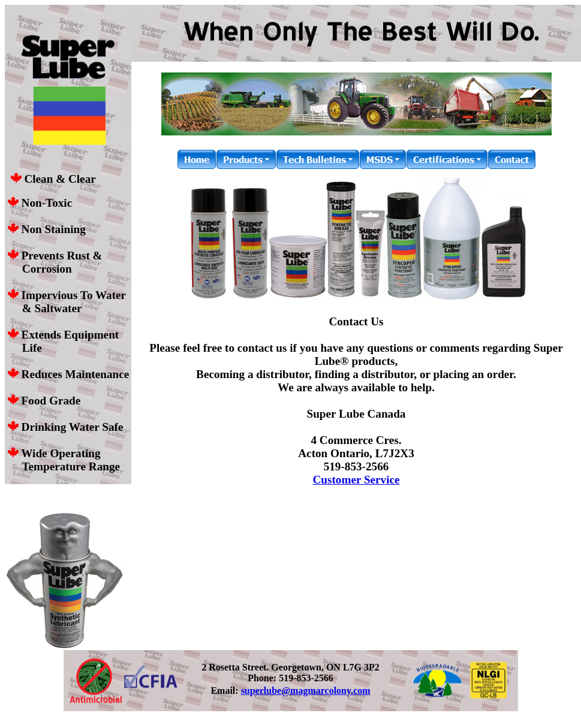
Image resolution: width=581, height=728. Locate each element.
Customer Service (356, 480)
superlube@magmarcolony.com (306, 691)
